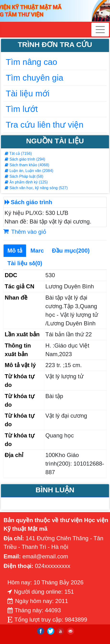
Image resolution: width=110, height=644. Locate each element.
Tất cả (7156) (18, 153)
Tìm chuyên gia (35, 78)
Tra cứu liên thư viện (45, 125)
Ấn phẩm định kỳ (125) (26, 182)
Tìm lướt (22, 109)
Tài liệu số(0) (25, 263)
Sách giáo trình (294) (25, 159)
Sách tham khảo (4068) (27, 165)
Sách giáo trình (31, 202)
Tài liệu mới (28, 93)
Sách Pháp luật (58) (24, 176)
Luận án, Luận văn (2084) (29, 171)
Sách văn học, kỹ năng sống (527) (36, 188)
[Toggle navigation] (100, 30)
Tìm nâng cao (31, 62)
